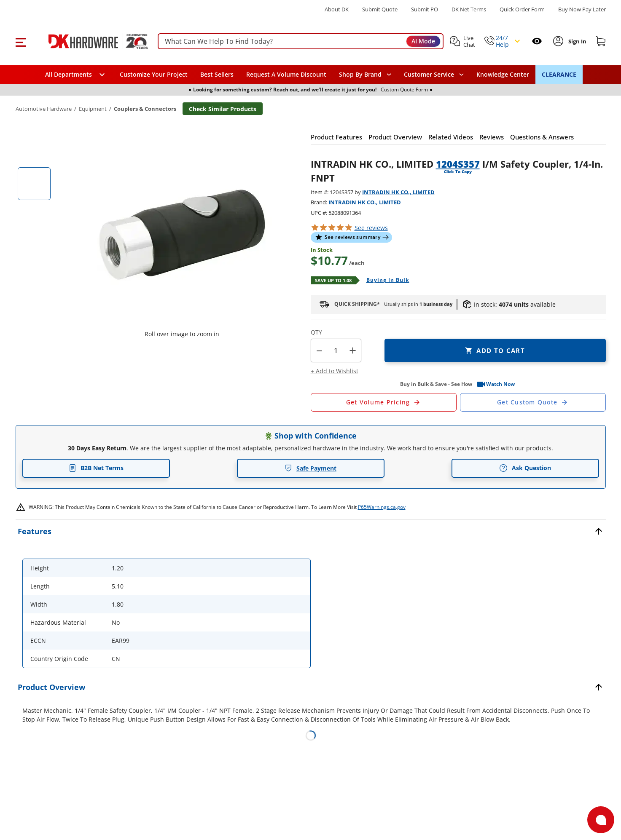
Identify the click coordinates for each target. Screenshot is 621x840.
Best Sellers (217, 74)
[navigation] (434, 75)
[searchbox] (301, 41)
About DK (337, 9)
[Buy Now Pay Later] (582, 9)
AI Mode (423, 41)
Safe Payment (310, 468)
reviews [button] (371, 228)
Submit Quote (380, 9)
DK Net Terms (469, 9)
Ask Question (525, 468)
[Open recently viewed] (537, 41)
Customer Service (429, 75)
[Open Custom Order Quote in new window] (533, 402)
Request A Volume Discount (286, 74)
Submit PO (425, 9)
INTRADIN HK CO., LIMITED (398, 192)
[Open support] (601, 820)
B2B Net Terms (96, 468)
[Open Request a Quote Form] (384, 402)
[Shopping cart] (601, 41)
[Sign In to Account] (577, 41)
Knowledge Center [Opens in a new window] (503, 74)
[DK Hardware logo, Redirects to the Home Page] (89, 41)
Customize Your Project (154, 74)
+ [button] (353, 350)
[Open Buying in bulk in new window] (385, 281)
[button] (20, 41)
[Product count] (336, 350)
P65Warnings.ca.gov (382, 507)
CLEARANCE (559, 74)
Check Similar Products (223, 109)
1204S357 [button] (458, 164)
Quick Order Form (522, 9)
